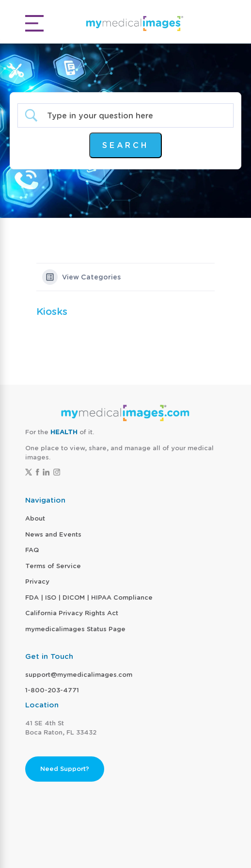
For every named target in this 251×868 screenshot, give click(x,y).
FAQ (32, 550)
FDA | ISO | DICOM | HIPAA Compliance (89, 598)
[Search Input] (134, 116)
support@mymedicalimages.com (79, 675)
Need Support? (65, 769)
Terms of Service (53, 566)
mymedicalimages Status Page (75, 629)
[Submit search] (125, 145)
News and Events (53, 534)
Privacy (37, 581)
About (35, 518)
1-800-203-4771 (52, 690)
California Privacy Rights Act (72, 613)
